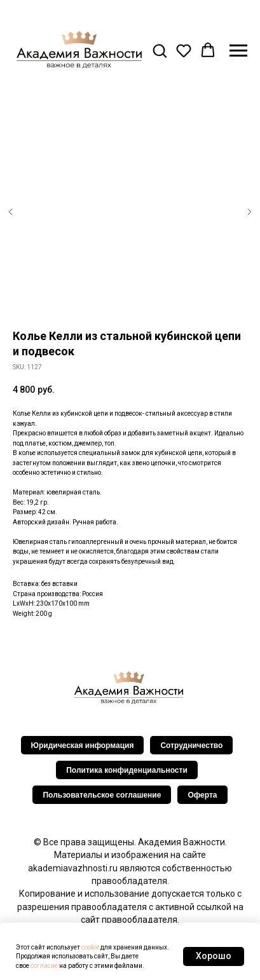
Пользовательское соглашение (102, 795)
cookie (90, 947)
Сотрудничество (191, 745)
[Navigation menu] (238, 51)
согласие (44, 966)
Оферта (202, 795)
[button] (160, 50)
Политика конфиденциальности (127, 770)
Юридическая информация (83, 745)
